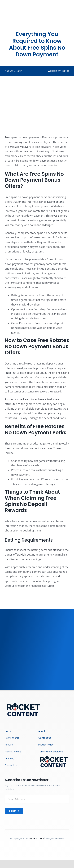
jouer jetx (11, 373)
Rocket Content (37, 838)
